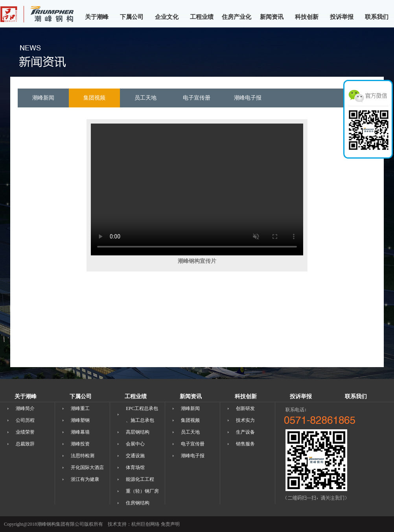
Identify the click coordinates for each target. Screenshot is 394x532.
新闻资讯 (272, 17)
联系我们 (377, 17)
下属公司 (132, 17)
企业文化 (167, 17)
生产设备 (245, 432)
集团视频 (190, 420)
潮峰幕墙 (80, 432)
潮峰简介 (25, 408)
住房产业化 (237, 17)
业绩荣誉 (25, 432)
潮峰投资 (80, 444)
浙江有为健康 (85, 479)
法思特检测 (83, 456)
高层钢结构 (138, 432)
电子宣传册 (193, 444)
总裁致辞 (25, 444)
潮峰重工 (80, 408)
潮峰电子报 (193, 456)
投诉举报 (342, 17)
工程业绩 (202, 17)
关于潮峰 (97, 17)
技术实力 (245, 420)
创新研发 (245, 408)
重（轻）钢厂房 (142, 491)
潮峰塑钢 (80, 420)
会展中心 (135, 444)
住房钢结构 (138, 503)
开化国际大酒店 (87, 467)
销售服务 (245, 444)
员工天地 (190, 432)
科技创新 (307, 17)
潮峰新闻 (190, 408)
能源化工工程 (140, 479)
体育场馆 (135, 467)
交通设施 (135, 456)
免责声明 (170, 524)
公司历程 (25, 420)
